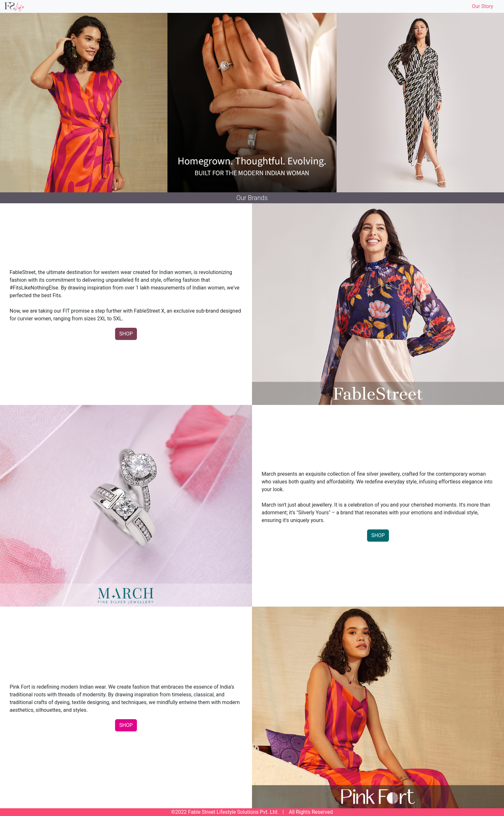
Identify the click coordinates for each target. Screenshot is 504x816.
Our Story (482, 6)
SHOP (126, 334)
